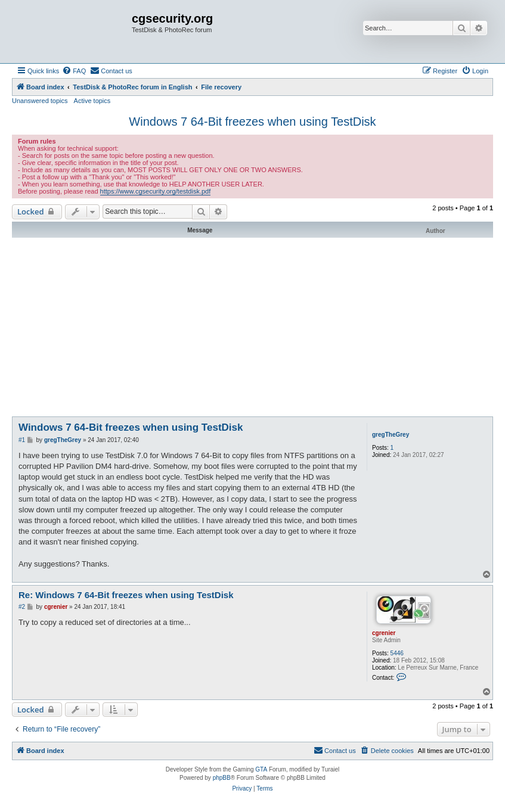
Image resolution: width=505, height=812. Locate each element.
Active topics (92, 101)
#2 (22, 607)
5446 (397, 653)
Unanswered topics (40, 101)
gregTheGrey (391, 435)
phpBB (222, 778)
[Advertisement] (252, 327)
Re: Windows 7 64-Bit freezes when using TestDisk (126, 595)
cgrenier (384, 633)
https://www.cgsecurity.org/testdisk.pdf (156, 191)
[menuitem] (74, 71)
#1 (22, 440)
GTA (261, 769)
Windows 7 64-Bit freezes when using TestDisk (252, 122)
